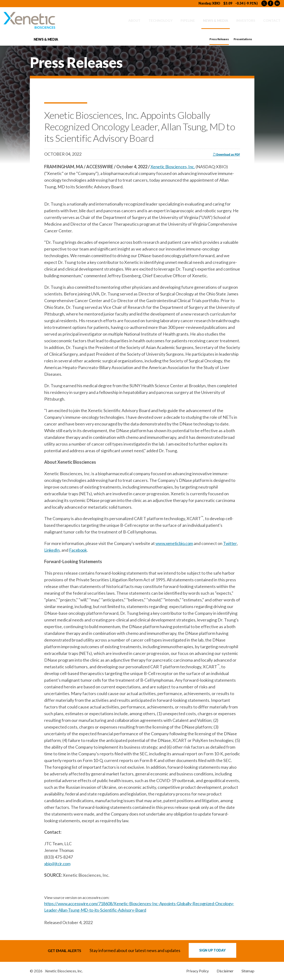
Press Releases (219, 39)
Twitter (230, 543)
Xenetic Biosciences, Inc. (173, 167)
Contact (272, 20)
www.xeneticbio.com (174, 543)
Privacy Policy (198, 971)
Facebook (78, 550)
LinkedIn (52, 550)
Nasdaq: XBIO (209, 3)
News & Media (216, 20)
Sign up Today (212, 950)
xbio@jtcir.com (57, 864)
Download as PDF (226, 155)
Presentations (243, 39)
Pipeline (188, 20)
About (134, 20)
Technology (161, 20)
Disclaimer (225, 971)
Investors (246, 20)
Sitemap (248, 971)
